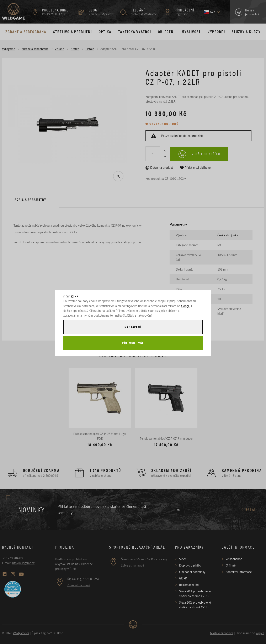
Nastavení (133, 327)
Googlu (186, 306)
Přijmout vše (133, 343)
